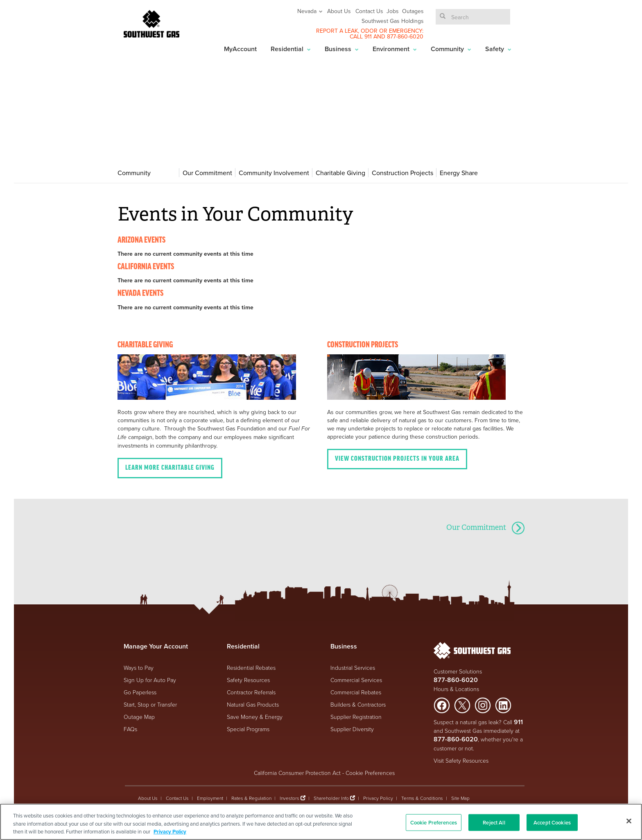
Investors (290, 798)
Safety (498, 49)
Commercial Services (356, 680)
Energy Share (459, 173)
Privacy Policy (378, 798)
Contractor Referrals (251, 692)
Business (342, 49)
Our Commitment (207, 173)
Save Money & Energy (255, 717)
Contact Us (369, 11)
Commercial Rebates (356, 692)
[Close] (629, 821)
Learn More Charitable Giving (170, 468)
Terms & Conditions (422, 798)
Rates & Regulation (251, 798)
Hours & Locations (456, 689)
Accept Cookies (552, 822)
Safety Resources (248, 680)
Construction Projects (402, 173)
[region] (321, 822)
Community (451, 49)
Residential (291, 49)
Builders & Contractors (358, 704)
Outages (413, 11)
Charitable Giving (340, 173)
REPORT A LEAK (337, 31)
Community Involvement (274, 173)
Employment (210, 798)
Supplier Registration (356, 717)
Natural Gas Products (253, 704)
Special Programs (248, 729)
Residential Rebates (251, 668)
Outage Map (139, 717)
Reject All (494, 822)
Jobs (393, 11)
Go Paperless (140, 692)
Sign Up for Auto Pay (150, 680)
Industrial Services (353, 668)
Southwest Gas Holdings (393, 21)
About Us (339, 11)
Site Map (460, 798)
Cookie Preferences (370, 773)
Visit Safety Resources (461, 760)
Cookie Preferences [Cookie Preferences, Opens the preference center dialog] (434, 822)
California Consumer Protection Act (297, 773)
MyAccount (240, 49)
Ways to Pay (139, 668)
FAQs (130, 729)
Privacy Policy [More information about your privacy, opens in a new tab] (170, 832)
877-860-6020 (405, 36)
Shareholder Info (331, 798)
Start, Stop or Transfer (150, 704)
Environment (395, 49)
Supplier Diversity (352, 729)
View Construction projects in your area (397, 459)
